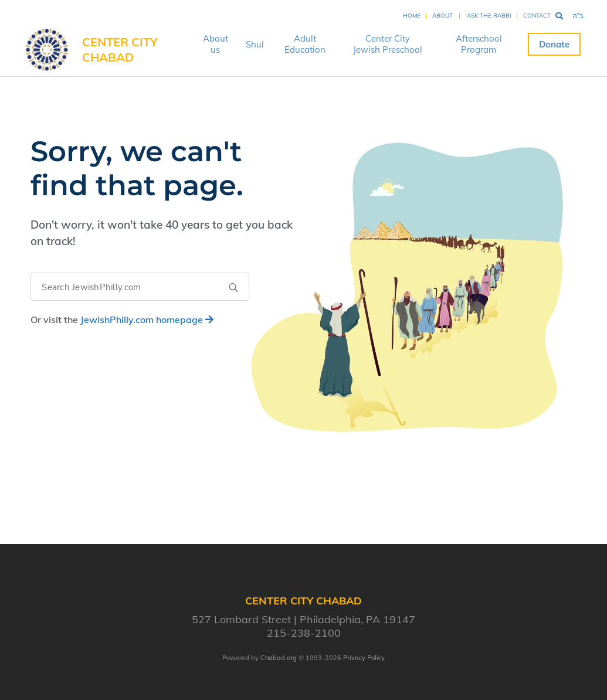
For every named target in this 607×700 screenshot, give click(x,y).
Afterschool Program (479, 44)
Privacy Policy (364, 658)
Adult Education (305, 44)
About (442, 16)
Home (412, 16)
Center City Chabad (120, 50)
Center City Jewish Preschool (388, 44)
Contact (537, 16)
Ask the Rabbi (489, 16)
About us (216, 44)
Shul (255, 44)
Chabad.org (279, 658)
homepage (147, 320)
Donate (554, 44)
